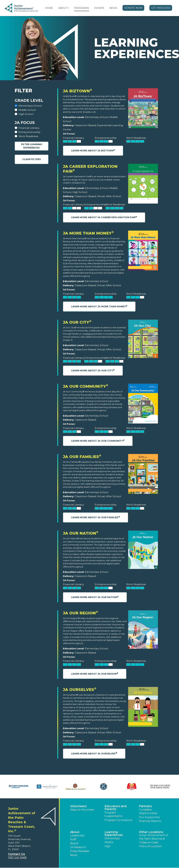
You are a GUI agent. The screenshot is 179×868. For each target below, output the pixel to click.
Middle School (27, 110)
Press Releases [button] (80, 851)
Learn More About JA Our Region (95, 674)
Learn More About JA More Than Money (99, 306)
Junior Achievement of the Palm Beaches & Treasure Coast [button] (154, 839)
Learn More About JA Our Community (98, 441)
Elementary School (30, 106)
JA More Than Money (88, 233)
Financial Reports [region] (150, 821)
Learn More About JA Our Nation (95, 597)
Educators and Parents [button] (115, 808)
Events (99, 8)
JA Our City (77, 322)
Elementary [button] (112, 838)
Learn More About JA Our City (93, 370)
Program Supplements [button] (113, 814)
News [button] (74, 855)
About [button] (75, 832)
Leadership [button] (77, 835)
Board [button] (74, 843)
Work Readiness (28, 136)
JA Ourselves (80, 690)
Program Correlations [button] (118, 820)
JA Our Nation (81, 533)
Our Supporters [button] (149, 817)
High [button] (108, 846)
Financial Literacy (29, 128)
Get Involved (161, 8)
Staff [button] (73, 839)
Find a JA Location (150, 846)
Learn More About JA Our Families (96, 517)
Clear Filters (32, 159)
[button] (68, 8)
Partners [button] (145, 806)
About (63, 8)
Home (49, 8)
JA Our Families (82, 457)
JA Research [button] (78, 847)
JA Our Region (80, 613)
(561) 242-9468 (17, 857)
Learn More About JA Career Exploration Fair (104, 217)
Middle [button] (109, 842)
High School (26, 114)
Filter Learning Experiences (32, 146)
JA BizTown (78, 91)
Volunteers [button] (78, 806)
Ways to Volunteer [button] (82, 810)
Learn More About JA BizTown (93, 150)
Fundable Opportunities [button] (148, 811)
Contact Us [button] (16, 854)
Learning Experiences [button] (114, 833)
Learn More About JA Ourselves (94, 753)
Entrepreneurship (29, 132)
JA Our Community (86, 386)
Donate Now (133, 8)
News (113, 8)
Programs (82, 8)
